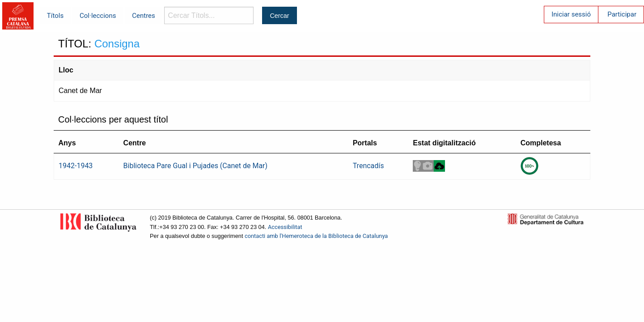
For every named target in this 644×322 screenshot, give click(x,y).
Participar (622, 14)
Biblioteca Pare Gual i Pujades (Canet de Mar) (196, 166)
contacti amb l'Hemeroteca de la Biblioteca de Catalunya (316, 236)
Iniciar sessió (571, 14)
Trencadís (369, 166)
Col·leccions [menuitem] (98, 16)
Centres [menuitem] (144, 16)
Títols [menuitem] (55, 16)
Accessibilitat (285, 227)
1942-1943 (76, 166)
